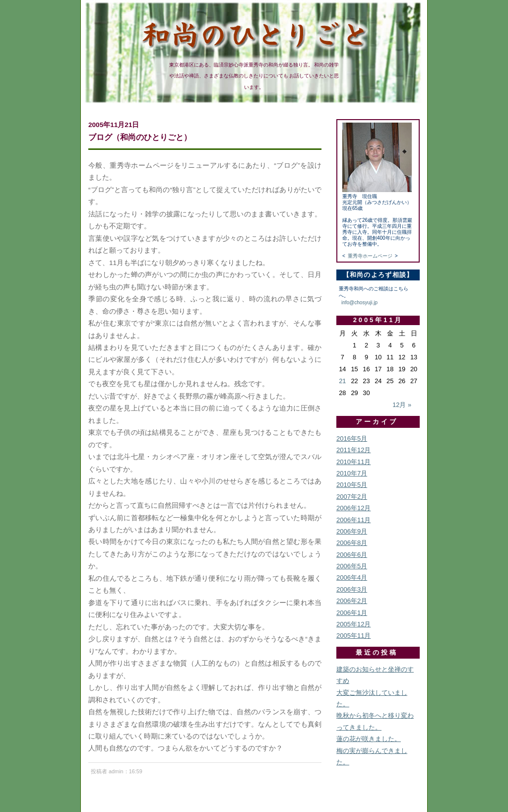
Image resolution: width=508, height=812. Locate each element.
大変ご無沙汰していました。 (372, 698)
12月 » (402, 405)
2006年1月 (352, 613)
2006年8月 (352, 543)
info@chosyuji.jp (359, 303)
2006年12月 (353, 508)
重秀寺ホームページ (370, 256)
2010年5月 (352, 485)
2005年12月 (353, 624)
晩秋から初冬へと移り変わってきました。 (375, 721)
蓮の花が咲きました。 (369, 739)
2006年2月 (352, 601)
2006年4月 (352, 577)
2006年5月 (352, 566)
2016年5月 (352, 439)
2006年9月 (352, 531)
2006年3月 (352, 589)
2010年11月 (353, 462)
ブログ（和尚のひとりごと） (140, 137)
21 (342, 381)
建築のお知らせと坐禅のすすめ (375, 675)
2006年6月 (352, 555)
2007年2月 (352, 497)
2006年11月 (353, 520)
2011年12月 (353, 450)
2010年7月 (352, 473)
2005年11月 (353, 636)
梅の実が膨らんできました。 (372, 756)
